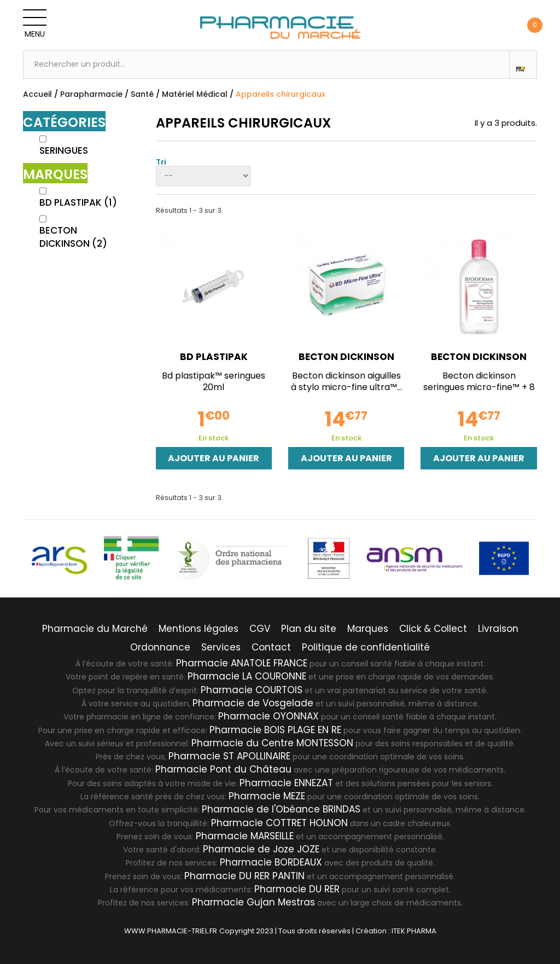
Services (221, 647)
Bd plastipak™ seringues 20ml (214, 381)
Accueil (37, 94)
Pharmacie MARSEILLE (245, 836)
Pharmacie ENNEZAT (286, 783)
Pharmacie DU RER (297, 889)
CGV (260, 629)
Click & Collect (433, 629)
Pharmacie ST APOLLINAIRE (229, 756)
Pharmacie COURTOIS (252, 690)
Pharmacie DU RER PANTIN (244, 876)
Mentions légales (199, 629)
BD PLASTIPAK (78, 202)
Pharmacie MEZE (267, 796)
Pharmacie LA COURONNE (247, 676)
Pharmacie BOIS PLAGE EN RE (275, 730)
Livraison (498, 629)
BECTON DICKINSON (73, 237)
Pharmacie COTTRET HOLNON (279, 823)
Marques (368, 629)
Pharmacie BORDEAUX (271, 862)
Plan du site (309, 629)
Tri (161, 161)
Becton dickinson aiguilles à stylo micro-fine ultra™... (346, 381)
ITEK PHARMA (414, 931)
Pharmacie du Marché (95, 629)
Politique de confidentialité (366, 647)
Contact (271, 647)
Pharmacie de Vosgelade (253, 703)
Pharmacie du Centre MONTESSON (272, 743)
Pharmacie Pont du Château (223, 769)
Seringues (64, 150)
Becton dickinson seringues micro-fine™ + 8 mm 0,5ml (479, 387)
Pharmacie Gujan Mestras (253, 902)
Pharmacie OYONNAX (269, 716)
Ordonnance (160, 647)
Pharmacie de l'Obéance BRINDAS (281, 809)
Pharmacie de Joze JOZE (261, 849)
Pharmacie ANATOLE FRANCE (242, 663)
